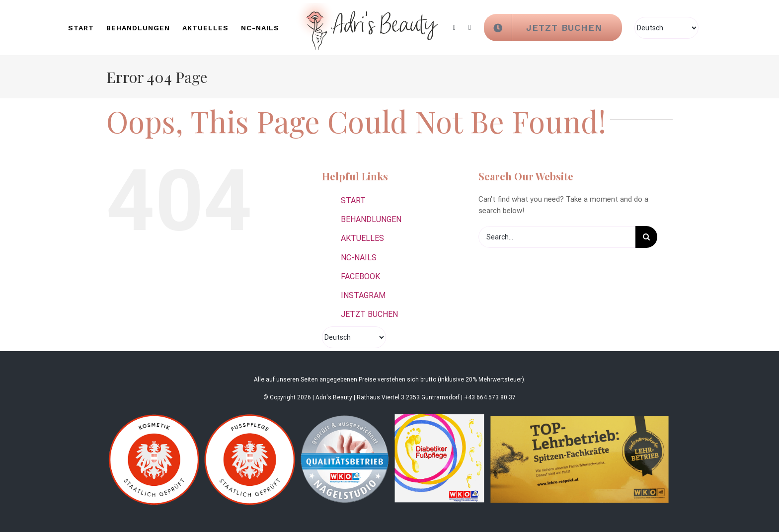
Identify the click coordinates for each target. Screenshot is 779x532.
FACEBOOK (360, 276)
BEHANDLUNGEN (371, 219)
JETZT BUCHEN (369, 314)
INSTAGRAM (363, 295)
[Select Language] (666, 28)
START (353, 200)
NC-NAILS (359, 258)
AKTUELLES (362, 238)
